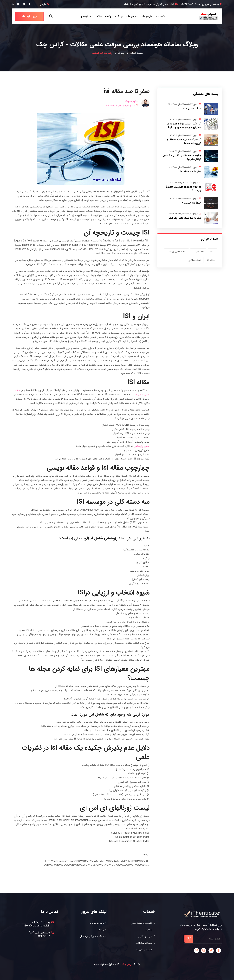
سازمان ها (148, 16)
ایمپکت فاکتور (195, 260)
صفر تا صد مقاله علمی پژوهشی (184, 218)
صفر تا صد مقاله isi (191, 172)
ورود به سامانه (97, 923)
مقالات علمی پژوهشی (176, 252)
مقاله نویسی (198, 252)
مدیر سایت (131, 101)
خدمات (161, 16)
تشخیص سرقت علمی (141, 923)
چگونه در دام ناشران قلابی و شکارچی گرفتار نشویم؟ (181, 157)
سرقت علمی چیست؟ (190, 109)
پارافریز (149, 930)
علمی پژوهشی (142, 446)
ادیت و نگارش (145, 936)
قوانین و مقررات (144, 950)
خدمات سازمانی (144, 943)
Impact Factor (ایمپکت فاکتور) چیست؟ (184, 189)
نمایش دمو (86, 16)
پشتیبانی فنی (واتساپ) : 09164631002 (200, 4)
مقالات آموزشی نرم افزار (92, 936)
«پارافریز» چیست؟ (192, 203)
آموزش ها (133, 16)
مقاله (212, 252)
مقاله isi (211, 260)
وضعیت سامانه (104, 16)
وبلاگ (120, 16)
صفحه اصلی (137, 53)
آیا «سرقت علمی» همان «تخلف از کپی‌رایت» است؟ (184, 141)
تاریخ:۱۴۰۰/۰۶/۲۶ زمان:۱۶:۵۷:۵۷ (122, 106)
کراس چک (127, 964)
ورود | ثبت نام (29, 16)
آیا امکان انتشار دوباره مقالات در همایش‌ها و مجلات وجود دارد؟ (184, 126)
